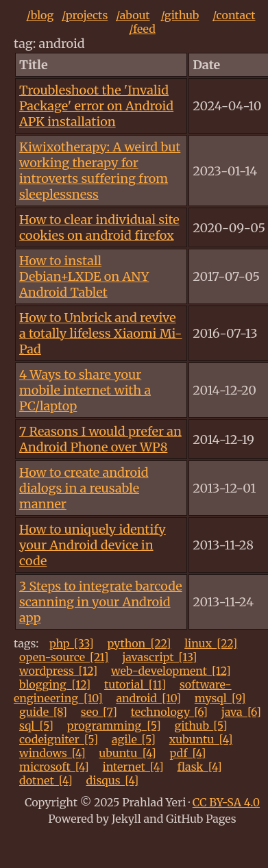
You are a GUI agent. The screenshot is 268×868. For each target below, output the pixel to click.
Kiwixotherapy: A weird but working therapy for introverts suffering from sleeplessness (100, 171)
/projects (85, 15)
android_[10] (148, 698)
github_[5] (200, 726)
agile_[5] (134, 739)
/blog (40, 15)
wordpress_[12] (58, 671)
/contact (234, 15)
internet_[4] (133, 767)
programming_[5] (114, 726)
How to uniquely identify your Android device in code (93, 545)
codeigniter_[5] (59, 739)
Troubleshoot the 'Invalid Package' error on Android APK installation (96, 106)
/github (180, 15)
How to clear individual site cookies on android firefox (99, 227)
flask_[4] (200, 767)
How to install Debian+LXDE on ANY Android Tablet (84, 276)
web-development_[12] (171, 671)
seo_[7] (99, 712)
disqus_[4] (113, 780)
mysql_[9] (220, 698)
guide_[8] (43, 712)
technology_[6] (169, 712)
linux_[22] (211, 643)
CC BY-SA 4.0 (226, 802)
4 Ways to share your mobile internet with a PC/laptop (85, 390)
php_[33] (72, 643)
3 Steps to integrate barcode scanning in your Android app (101, 602)
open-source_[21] (64, 657)
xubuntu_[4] (201, 739)
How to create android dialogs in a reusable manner (84, 488)
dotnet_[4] (46, 780)
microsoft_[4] (54, 767)
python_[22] (139, 643)
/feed (142, 29)
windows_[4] (52, 753)
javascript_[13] (159, 657)
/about (133, 15)
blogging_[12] (55, 684)
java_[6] (241, 712)
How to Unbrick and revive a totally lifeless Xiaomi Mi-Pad (100, 333)
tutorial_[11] (135, 684)
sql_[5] (36, 726)
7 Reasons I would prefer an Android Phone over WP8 (100, 439)
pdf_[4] (187, 753)
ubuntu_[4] (127, 753)
